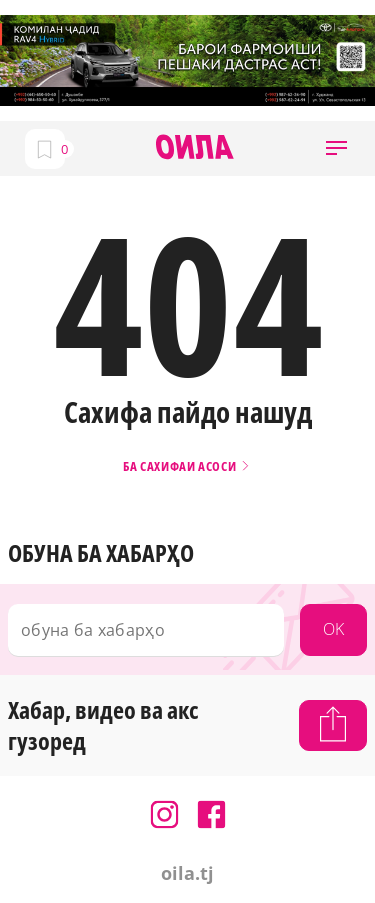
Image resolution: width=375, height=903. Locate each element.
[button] (336, 148)
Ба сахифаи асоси (187, 466)
